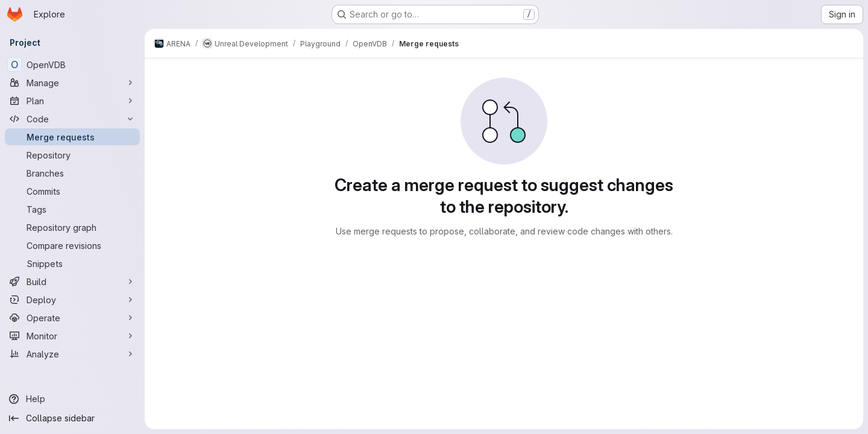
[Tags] (72, 209)
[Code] (72, 119)
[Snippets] (72, 263)
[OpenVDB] (72, 64)
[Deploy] (72, 300)
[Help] (72, 399)
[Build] (72, 281)
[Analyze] (72, 354)
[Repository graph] (72, 227)
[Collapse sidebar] (72, 418)
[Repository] (72, 155)
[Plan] (72, 101)
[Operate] (72, 318)
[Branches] (72, 173)
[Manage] (72, 83)
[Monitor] (72, 336)
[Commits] (72, 191)
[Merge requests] (72, 137)
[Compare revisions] (72, 245)
